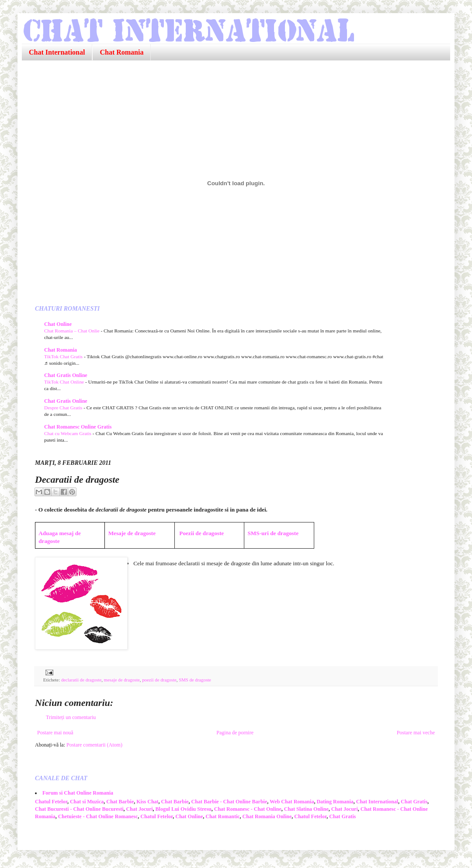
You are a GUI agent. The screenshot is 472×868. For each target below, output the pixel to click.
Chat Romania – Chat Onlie (72, 331)
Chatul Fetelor (51, 802)
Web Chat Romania (292, 802)
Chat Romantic (222, 816)
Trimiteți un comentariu (71, 717)
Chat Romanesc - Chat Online (248, 809)
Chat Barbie (120, 802)
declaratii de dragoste (81, 680)
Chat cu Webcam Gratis (68, 433)
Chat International (57, 52)
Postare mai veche (416, 733)
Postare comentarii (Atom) (94, 745)
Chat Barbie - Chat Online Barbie (229, 802)
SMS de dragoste (195, 680)
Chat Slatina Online (306, 809)
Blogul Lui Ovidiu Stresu (184, 809)
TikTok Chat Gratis (64, 356)
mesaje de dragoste (122, 680)
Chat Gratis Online (66, 375)
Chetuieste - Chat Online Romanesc (98, 816)
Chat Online (58, 324)
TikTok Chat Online (65, 382)
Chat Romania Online (267, 816)
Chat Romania (121, 52)
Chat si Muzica (87, 802)
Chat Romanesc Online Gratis (78, 427)
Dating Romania (335, 802)
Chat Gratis (414, 802)
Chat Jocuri (140, 809)
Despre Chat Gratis (64, 408)
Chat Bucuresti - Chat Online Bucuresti (79, 809)
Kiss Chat (147, 802)
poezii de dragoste (159, 680)
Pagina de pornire (235, 733)
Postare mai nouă (55, 733)
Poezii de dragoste (201, 533)
